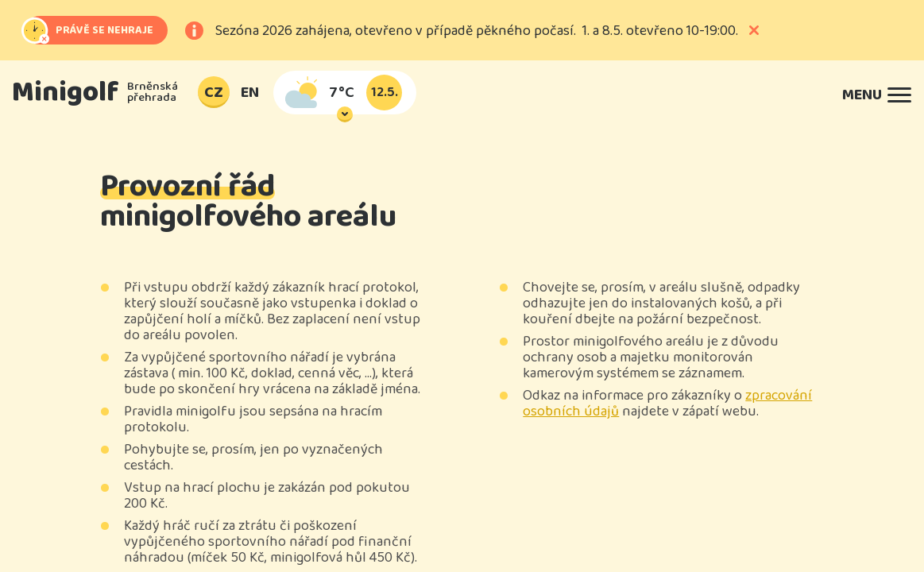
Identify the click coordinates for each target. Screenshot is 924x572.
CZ (214, 92)
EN (250, 92)
